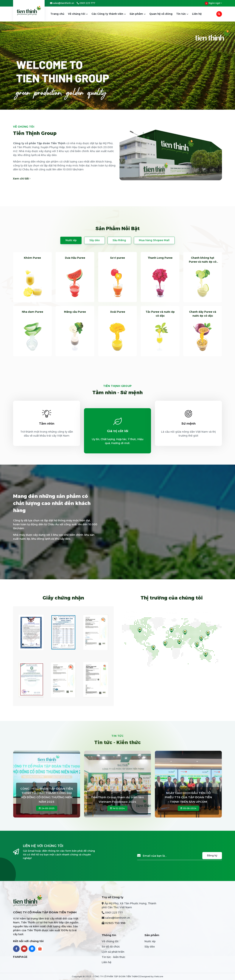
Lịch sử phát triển (113, 952)
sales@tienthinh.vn (62, 3)
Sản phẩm (138, 14)
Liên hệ (197, 14)
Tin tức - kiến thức (113, 957)
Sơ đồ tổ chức (111, 947)
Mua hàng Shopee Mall (154, 240)
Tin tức (182, 14)
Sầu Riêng (119, 240)
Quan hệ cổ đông (161, 14)
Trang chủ (57, 14)
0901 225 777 (86, 3)
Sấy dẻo (95, 240)
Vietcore (159, 976)
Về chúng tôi (78, 14)
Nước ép (71, 240)
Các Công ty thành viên (109, 14)
